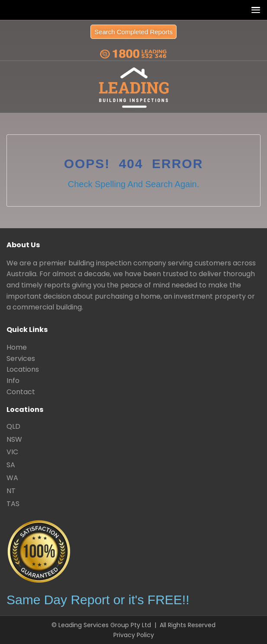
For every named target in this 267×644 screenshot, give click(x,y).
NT (11, 491)
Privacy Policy (134, 635)
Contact (21, 392)
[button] (254, 10)
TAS (13, 504)
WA (12, 478)
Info (13, 381)
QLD (13, 426)
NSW (14, 439)
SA (11, 465)
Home (17, 347)
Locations (23, 369)
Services (21, 359)
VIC (12, 452)
